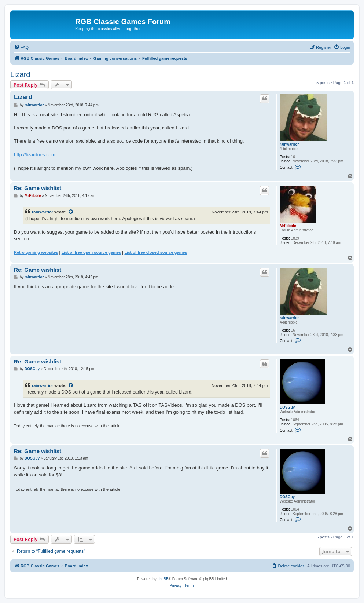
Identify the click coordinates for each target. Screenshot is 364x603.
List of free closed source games (156, 252)
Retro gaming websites (36, 252)
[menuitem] (21, 47)
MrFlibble (288, 226)
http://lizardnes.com (35, 155)
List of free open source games (91, 252)
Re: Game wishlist (38, 188)
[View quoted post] (71, 212)
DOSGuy (287, 407)
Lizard (20, 74)
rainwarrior (289, 144)
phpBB (163, 579)
